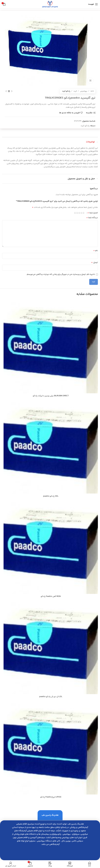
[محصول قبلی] (12, 91)
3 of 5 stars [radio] (79, 213)
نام (96, 251)
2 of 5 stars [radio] (81, 213)
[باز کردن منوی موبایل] (93, 4)
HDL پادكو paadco (51, 496)
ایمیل (95, 263)
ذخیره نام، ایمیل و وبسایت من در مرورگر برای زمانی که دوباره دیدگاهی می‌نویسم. (61, 274)
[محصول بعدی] (6, 91)
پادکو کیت (66, 91)
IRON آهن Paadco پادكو (51, 596)
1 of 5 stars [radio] (83, 213)
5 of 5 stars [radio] (75, 213)
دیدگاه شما (92, 218)
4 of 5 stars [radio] (77, 213)
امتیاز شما (93, 213)
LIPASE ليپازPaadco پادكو (51, 797)
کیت (75, 91)
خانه (92, 91)
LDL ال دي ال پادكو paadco (51, 697)
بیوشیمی (83, 91)
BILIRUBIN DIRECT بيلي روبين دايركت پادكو (51, 396)
